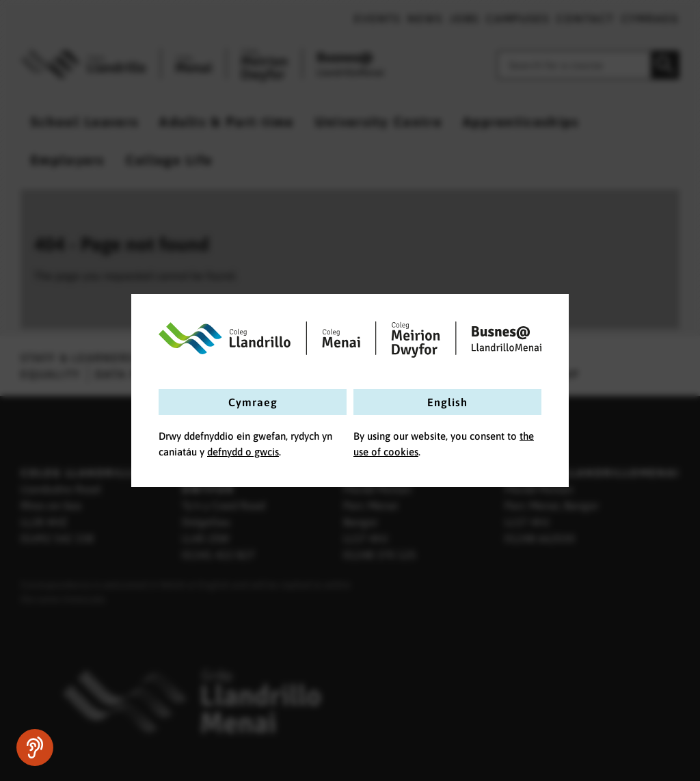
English (447, 402)
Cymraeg (253, 402)
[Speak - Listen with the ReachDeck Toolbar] (35, 747)
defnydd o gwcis (243, 452)
